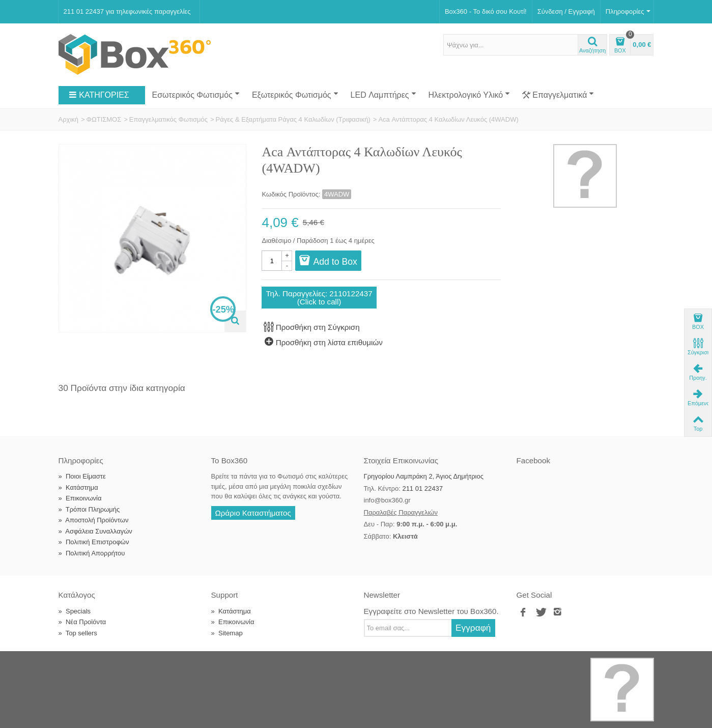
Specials (75, 611)
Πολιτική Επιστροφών (94, 542)
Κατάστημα (78, 487)
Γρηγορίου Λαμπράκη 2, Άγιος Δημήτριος (424, 476)
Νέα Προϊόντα (82, 622)
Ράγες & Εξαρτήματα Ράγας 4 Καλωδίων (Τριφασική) (293, 119)
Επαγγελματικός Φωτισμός (168, 119)
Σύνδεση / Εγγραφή (566, 11)
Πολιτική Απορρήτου (92, 553)
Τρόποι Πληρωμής (89, 509)
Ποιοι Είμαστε (82, 476)
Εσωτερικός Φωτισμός (196, 95)
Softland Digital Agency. (226, 663)
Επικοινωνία (80, 498)
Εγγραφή (473, 628)
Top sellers (78, 633)
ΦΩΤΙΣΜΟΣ (104, 119)
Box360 (123, 663)
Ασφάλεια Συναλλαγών (95, 531)
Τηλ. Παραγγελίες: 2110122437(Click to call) (319, 297)
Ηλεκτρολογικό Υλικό (469, 95)
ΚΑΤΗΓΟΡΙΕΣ (99, 95)
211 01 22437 (422, 488)
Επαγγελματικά (558, 95)
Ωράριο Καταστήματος (253, 513)
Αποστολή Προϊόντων (94, 520)
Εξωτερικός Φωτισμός (295, 95)
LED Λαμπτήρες (383, 95)
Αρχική (69, 119)
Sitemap (227, 633)
